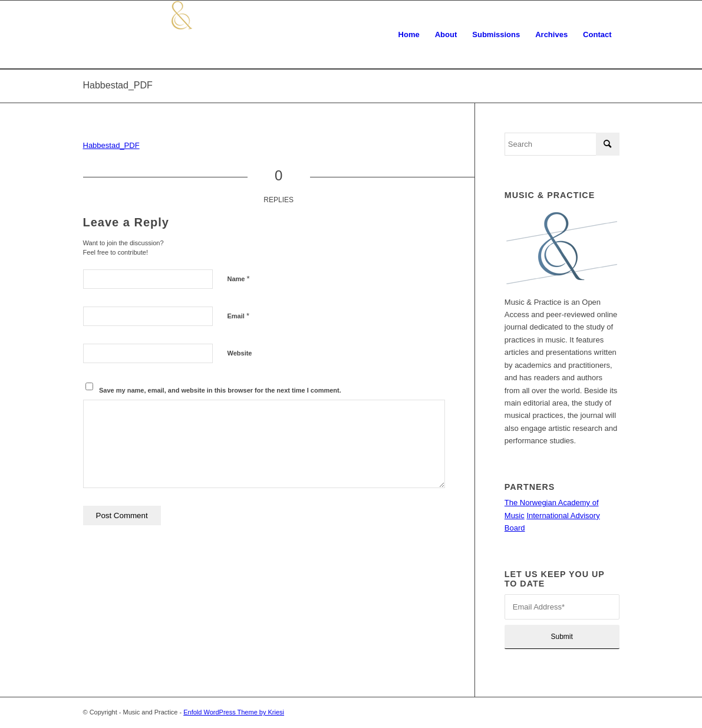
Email (238, 316)
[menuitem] (409, 35)
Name (239, 279)
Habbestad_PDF (118, 85)
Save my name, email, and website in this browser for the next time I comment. (220, 390)
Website (240, 353)
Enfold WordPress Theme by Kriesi (234, 712)
